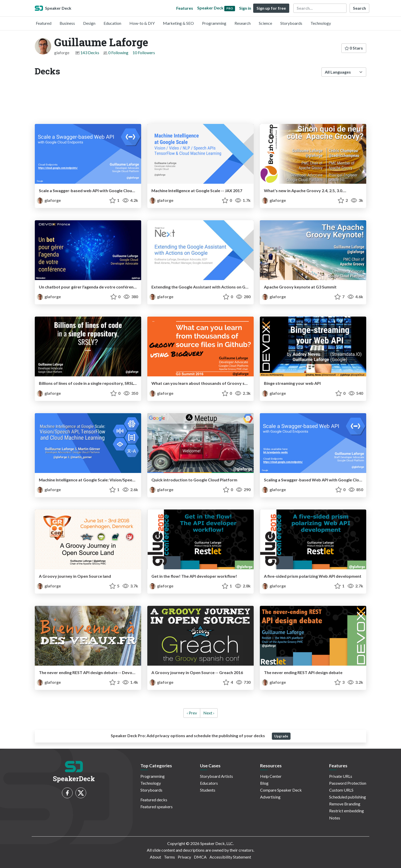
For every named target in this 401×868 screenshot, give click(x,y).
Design (89, 23)
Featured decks (154, 800)
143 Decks (90, 53)
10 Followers (144, 53)
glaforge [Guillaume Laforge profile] (49, 200)
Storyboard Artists (216, 776)
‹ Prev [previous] (192, 713)
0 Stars (354, 48)
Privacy (184, 857)
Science (265, 23)
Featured (44, 23)
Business (67, 23)
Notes (335, 818)
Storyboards (291, 23)
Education (112, 23)
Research (243, 23)
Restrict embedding (347, 811)
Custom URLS (341, 790)
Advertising (270, 797)
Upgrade (281, 736)
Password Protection (348, 783)
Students (208, 790)
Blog (264, 783)
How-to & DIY (142, 23)
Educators (209, 783)
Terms (169, 857)
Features (185, 8)
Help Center (271, 776)
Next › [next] (209, 713)
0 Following (118, 53)
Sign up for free (271, 8)
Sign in (245, 8)
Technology (321, 23)
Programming (214, 23)
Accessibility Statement (230, 857)
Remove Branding (345, 804)
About (155, 857)
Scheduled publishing (348, 797)
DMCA (200, 857)
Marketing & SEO (178, 23)
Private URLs (341, 776)
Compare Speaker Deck (281, 790)
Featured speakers (157, 807)
